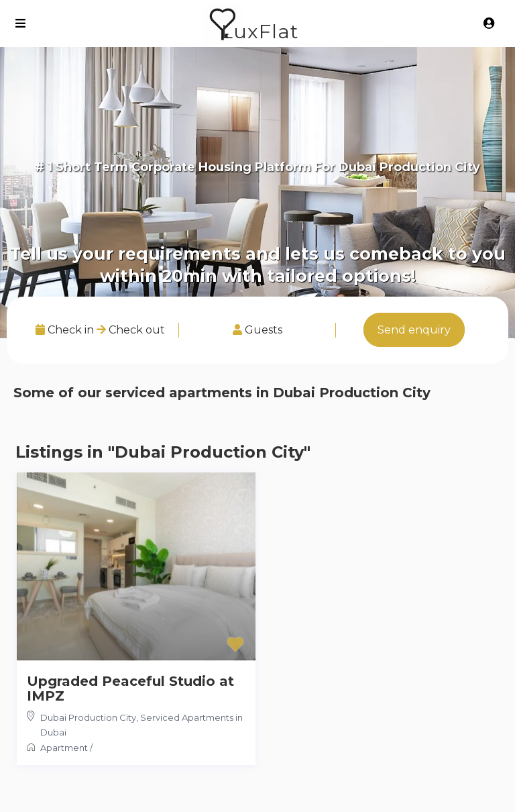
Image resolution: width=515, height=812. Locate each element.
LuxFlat (260, 31)
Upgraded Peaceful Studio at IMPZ (130, 689)
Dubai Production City (88, 717)
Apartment (64, 748)
